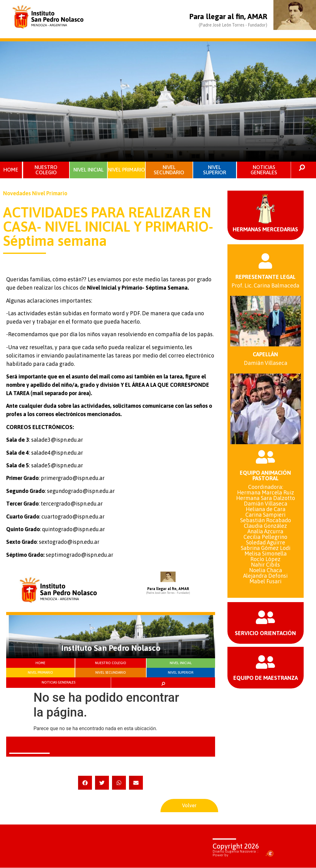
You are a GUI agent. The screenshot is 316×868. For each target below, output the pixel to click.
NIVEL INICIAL (89, 170)
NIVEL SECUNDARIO (169, 170)
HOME (11, 170)
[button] (85, 783)
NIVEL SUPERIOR (215, 170)
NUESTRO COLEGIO (46, 170)
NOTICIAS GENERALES (264, 170)
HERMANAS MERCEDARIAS (265, 229)
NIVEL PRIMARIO (127, 170)
